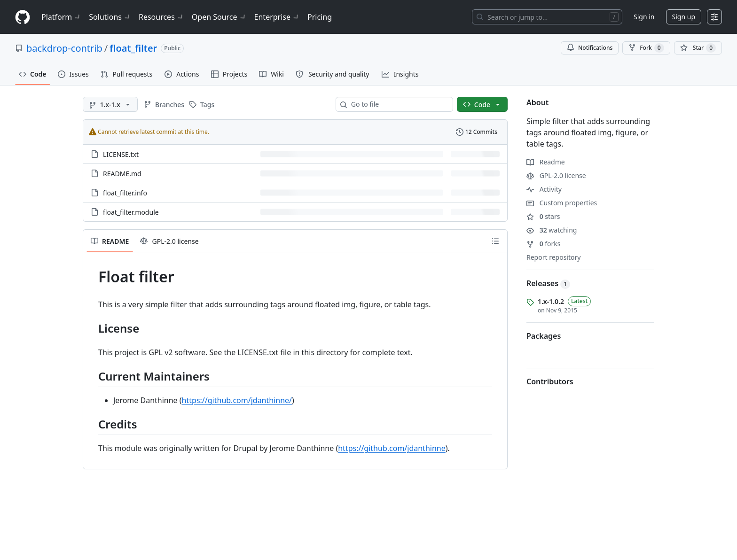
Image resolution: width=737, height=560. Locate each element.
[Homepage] (23, 17)
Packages (544, 336)
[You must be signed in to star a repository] (698, 48)
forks (544, 244)
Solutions (110, 17)
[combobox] (398, 104)
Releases (548, 283)
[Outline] (495, 241)
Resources (161, 17)
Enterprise (277, 17)
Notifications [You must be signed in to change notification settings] (590, 48)
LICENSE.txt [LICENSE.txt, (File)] (121, 154)
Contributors (550, 381)
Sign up (684, 17)
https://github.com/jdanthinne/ (237, 400)
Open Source (219, 17)
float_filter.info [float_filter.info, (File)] (125, 193)
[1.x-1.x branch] (110, 104)
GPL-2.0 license (556, 175)
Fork (646, 48)
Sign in (644, 17)
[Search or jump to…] (547, 17)
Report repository (553, 257)
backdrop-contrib (64, 48)
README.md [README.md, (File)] (122, 174)
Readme (546, 162)
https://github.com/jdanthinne (392, 448)
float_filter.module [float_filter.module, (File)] (131, 212)
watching (552, 230)
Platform (61, 17)
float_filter (133, 48)
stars (543, 216)
